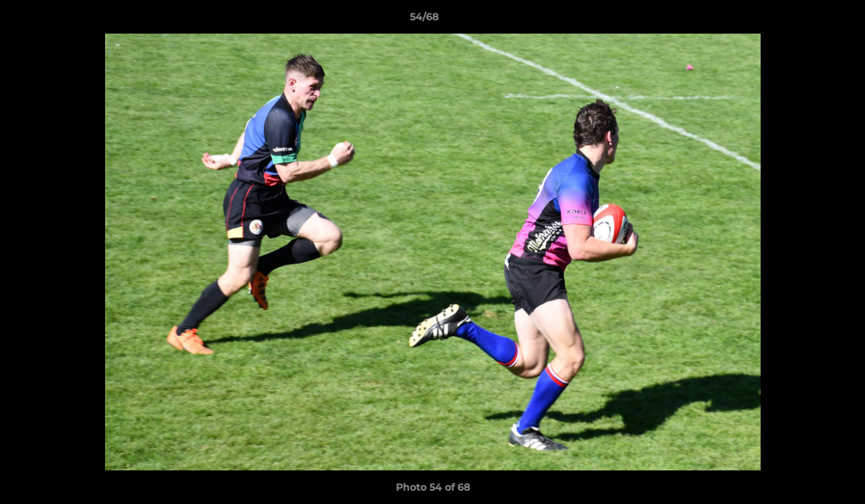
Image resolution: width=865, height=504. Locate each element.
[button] (806, 20)
